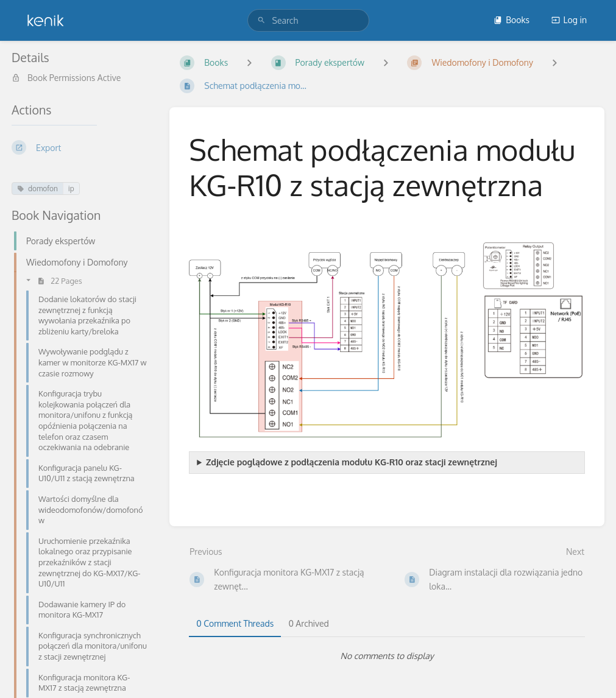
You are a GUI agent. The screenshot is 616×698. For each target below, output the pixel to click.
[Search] (261, 20)
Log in (569, 20)
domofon (37, 189)
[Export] (81, 147)
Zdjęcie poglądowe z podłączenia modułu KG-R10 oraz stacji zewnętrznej (352, 462)
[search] (308, 20)
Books (512, 20)
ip (71, 189)
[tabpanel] (387, 656)
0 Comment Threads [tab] (235, 623)
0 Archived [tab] (308, 623)
